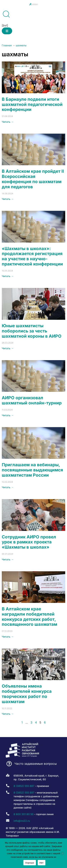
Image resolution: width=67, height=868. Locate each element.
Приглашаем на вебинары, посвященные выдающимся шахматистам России (32, 470)
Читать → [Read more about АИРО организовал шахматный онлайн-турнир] (8, 415)
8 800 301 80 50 (23, 814)
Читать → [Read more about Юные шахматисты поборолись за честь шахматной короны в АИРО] (8, 348)
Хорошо (30, 863)
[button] (7, 31)
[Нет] (62, 853)
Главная (7, 45)
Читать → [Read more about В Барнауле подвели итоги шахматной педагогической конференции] (8, 122)
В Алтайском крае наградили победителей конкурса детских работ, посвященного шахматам (29, 617)
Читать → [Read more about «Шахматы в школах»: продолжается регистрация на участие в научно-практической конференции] (8, 276)
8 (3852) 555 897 (24, 793)
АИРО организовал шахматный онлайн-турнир (32, 400)
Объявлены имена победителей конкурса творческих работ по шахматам (27, 694)
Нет (42, 863)
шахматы (21, 45)
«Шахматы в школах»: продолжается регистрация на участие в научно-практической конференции (32, 256)
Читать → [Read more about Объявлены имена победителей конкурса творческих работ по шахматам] (8, 714)
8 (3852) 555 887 (24, 786)
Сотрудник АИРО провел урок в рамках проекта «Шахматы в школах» (29, 542)
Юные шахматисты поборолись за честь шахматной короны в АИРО (32, 331)
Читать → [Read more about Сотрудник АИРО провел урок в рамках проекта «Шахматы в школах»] (8, 559)
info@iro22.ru (22, 821)
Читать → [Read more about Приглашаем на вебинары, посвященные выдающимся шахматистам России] (8, 487)
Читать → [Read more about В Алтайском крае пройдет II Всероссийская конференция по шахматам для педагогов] (8, 199)
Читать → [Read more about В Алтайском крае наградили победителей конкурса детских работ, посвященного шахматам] (8, 637)
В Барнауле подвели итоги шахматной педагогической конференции (32, 104)
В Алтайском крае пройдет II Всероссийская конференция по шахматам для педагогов (33, 179)
